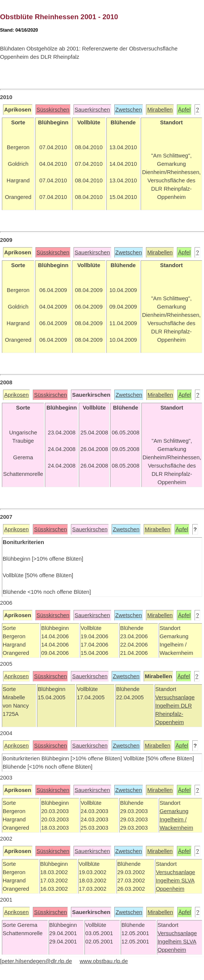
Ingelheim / (173, 819)
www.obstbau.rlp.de (104, 961)
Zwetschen (129, 110)
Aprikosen (16, 395)
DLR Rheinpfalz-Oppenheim (174, 714)
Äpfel (184, 110)
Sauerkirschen (92, 110)
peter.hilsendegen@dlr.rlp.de (37, 961)
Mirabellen (160, 110)
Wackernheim (176, 828)
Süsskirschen (53, 110)
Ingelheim (168, 706)
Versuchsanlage (175, 697)
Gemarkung (174, 811)
